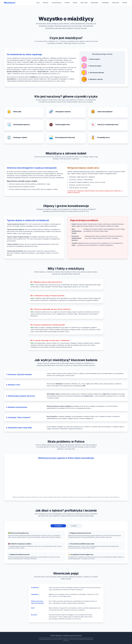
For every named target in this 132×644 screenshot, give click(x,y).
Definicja (45, 3)
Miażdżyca (10, 3)
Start (38, 3)
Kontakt (125, 3)
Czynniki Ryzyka (56, 3)
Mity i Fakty (84, 3)
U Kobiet (67, 3)
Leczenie (74, 526)
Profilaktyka (105, 3)
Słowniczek (116, 3)
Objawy (75, 3)
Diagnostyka (95, 3)
